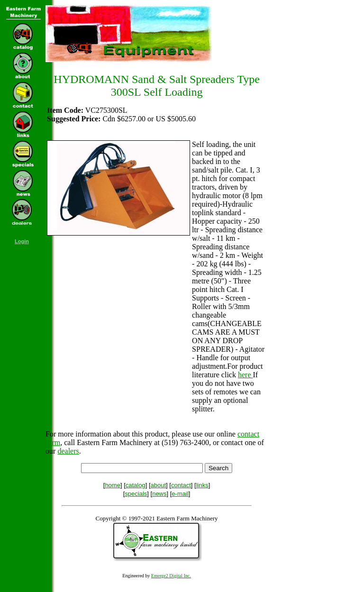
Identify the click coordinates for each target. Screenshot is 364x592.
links (202, 485)
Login (22, 241)
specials (136, 494)
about (159, 485)
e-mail (180, 494)
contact (181, 485)
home (113, 485)
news (159, 494)
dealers (68, 451)
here (246, 375)
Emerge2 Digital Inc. (171, 576)
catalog (136, 485)
